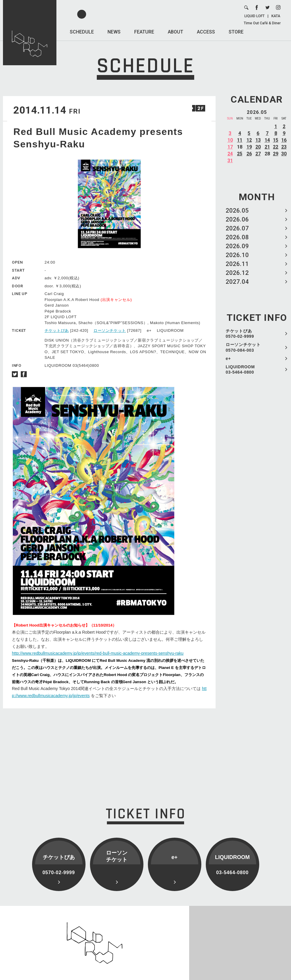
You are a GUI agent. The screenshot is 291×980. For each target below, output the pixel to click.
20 (258, 147)
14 (267, 140)
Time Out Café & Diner (262, 23)
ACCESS (206, 32)
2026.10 (237, 255)
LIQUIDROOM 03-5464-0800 (240, 369)
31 (230, 161)
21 (267, 147)
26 (249, 154)
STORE (236, 32)
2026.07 (237, 228)
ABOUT (175, 32)
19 (249, 147)
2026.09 (237, 246)
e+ (228, 358)
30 (284, 154)
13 (258, 140)
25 (240, 154)
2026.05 (237, 211)
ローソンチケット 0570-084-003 (243, 347)
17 (230, 147)
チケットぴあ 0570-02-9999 (240, 334)
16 (284, 140)
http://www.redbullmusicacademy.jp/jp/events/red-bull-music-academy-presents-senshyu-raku (98, 653)
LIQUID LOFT (254, 16)
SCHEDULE (82, 32)
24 (230, 154)
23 (284, 147)
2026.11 (237, 264)
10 (230, 140)
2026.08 (237, 237)
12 (249, 140)
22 (276, 147)
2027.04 (237, 282)
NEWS (114, 32)
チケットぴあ (57, 330)
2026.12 (237, 273)
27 (258, 154)
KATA (276, 16)
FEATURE (144, 32)
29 (276, 154)
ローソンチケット (110, 330)
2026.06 (237, 219)
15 (276, 140)
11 (240, 140)
